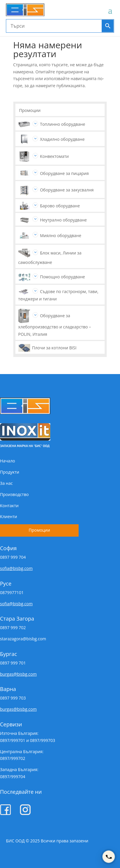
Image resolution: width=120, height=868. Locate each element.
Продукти (10, 472)
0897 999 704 (13, 557)
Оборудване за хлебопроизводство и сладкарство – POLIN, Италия (55, 325)
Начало (8, 461)
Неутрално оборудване (63, 220)
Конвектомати (54, 156)
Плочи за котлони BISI (54, 348)
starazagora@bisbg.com (23, 639)
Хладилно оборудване (62, 139)
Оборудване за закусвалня (67, 190)
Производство (14, 494)
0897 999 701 (13, 663)
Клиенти (9, 516)
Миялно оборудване (61, 235)
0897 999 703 (13, 698)
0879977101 (12, 592)
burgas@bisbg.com (18, 674)
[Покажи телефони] (108, 857)
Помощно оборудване (62, 277)
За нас (6, 483)
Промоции (30, 110)
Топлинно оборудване (63, 124)
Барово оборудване (60, 206)
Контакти (9, 506)
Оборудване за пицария (64, 173)
